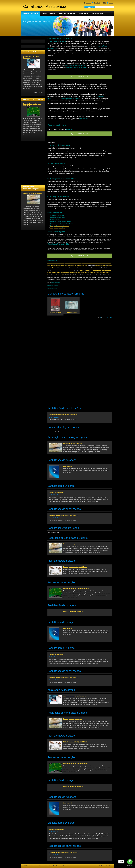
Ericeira (104, 273)
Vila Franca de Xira (91, 273)
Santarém (67, 273)
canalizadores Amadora (52, 263)
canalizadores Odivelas (55, 265)
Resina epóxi (67, 466)
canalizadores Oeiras (101, 263)
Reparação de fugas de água (72, 443)
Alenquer (82, 273)
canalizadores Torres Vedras (82, 265)
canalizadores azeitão (54, 268)
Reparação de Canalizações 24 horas (75, 567)
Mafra (101, 273)
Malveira (97, 273)
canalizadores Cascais (69, 263)
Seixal (81, 270)
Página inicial (87, 3)
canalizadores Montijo (63, 265)
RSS (104, 3)
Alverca (86, 273)
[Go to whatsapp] (130, 862)
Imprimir (111, 3)
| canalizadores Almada (77, 263)
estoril (94, 270)
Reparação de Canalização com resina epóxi (63, 415)
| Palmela (106, 270)
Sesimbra (59, 273)
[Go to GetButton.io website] (130, 866)
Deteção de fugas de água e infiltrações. (76, 589)
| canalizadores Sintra (93, 263)
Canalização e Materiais (57, 492)
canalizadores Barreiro (72, 265)
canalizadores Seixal (85, 263)
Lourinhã (71, 273)
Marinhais (63, 273)
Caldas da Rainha (60, 275)
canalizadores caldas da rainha (101, 265)
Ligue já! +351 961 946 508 (80, 256)
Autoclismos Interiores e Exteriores (75, 696)
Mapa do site (97, 3)
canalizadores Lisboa (60, 263)
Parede (103, 270)
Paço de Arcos (99, 270)
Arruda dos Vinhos (76, 273)
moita (74, 268)
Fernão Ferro (54, 273)
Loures (88, 270)
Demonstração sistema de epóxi (74, 611)
